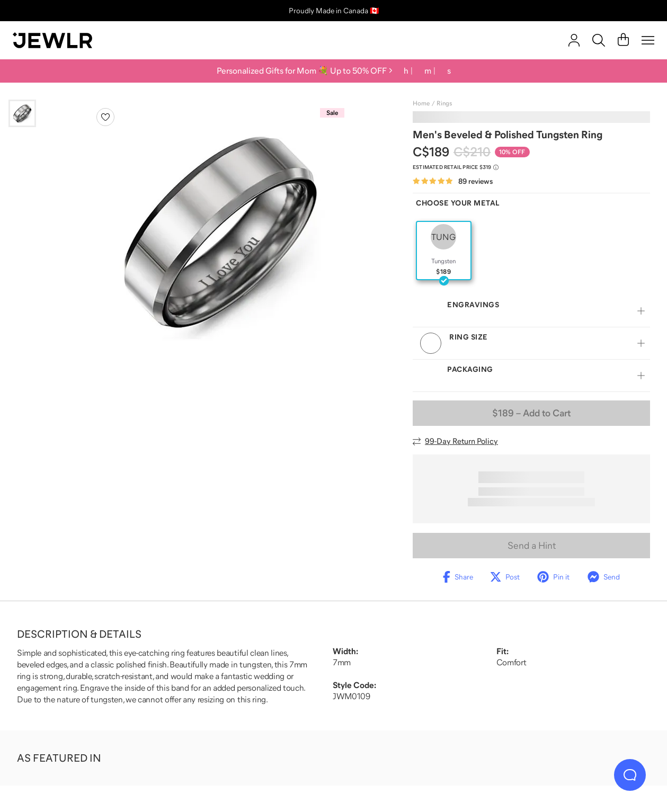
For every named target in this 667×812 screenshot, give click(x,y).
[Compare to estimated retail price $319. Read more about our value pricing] (456, 167)
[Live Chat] (630, 775)
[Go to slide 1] (22, 113)
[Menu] (648, 40)
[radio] (444, 251)
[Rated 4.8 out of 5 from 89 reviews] (453, 181)
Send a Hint (532, 546)
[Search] (599, 40)
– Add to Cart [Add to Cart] (531, 413)
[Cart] (623, 40)
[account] (574, 40)
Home (421, 103)
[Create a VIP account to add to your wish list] (105, 117)
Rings (444, 103)
